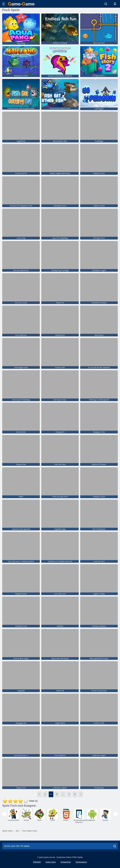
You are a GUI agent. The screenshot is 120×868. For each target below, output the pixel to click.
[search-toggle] (106, 4)
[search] (115, 846)
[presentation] (4, 814)
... (63, 794)
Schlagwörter (66, 862)
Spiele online (51, 862)
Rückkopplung (81, 862)
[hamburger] (4, 4)
